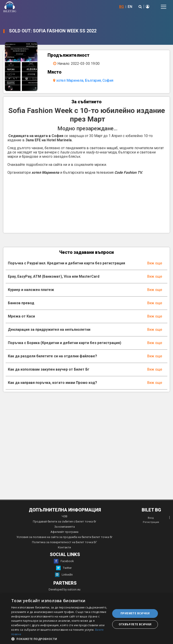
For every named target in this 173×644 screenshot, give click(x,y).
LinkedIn (64, 575)
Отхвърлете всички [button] (135, 624)
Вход (151, 518)
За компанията (65, 527)
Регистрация (151, 522)
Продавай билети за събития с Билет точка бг (65, 521)
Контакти (64, 547)
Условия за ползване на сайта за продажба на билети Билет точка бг (64, 537)
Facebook (64, 561)
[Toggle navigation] (164, 7)
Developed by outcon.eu (65, 589)
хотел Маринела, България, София (85, 80)
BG (122, 7)
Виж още (155, 263)
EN (130, 7)
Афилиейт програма (64, 532)
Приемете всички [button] (135, 613)
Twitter (64, 568)
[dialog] (86, 619)
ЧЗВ (65, 516)
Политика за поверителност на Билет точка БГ (65, 542)
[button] (59, 639)
